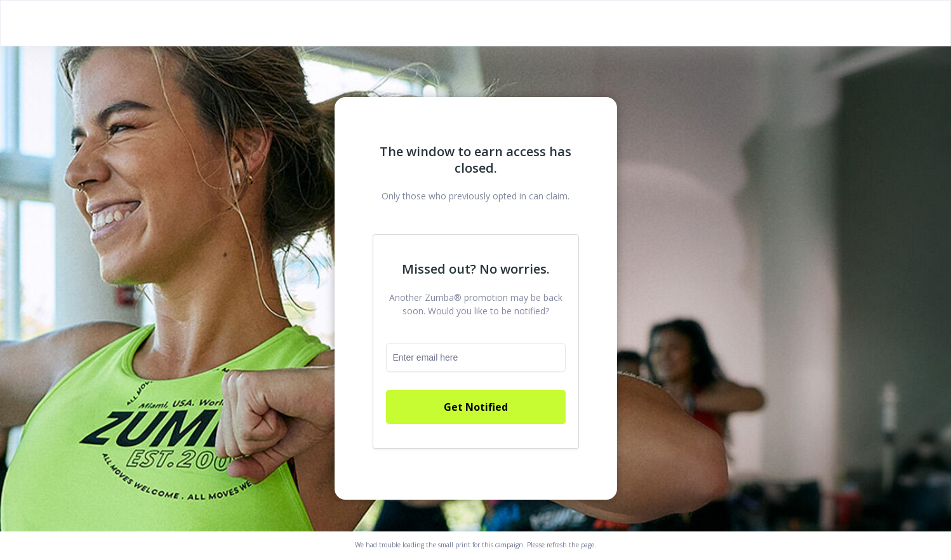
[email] (476, 357)
